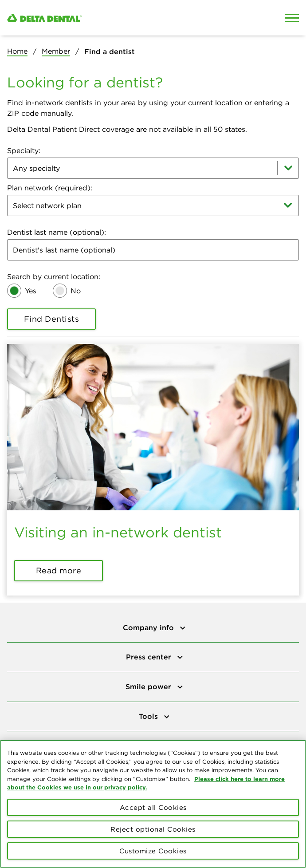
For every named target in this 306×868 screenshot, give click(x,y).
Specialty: (24, 150)
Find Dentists (52, 319)
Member (56, 51)
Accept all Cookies (153, 810)
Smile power (149, 687)
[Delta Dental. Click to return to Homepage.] (115, 18)
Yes (31, 291)
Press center (150, 657)
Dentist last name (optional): (57, 232)
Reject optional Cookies (153, 832)
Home (17, 51)
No (76, 291)
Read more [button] (59, 570)
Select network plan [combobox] (47, 205)
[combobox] (153, 168)
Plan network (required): (50, 188)
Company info (149, 627)
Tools (149, 716)
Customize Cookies (153, 854)
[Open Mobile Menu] (292, 18)
